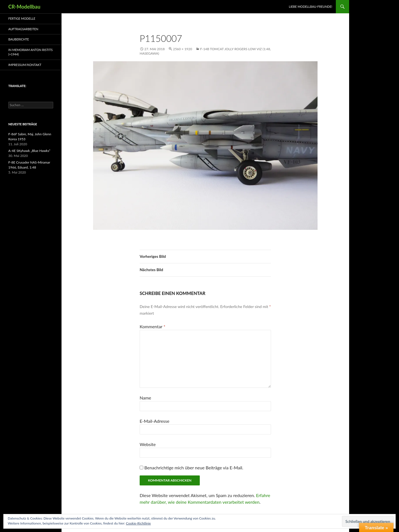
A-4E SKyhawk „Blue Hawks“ (29, 151)
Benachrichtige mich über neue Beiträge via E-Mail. (194, 468)
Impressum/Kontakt (25, 65)
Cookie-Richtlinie (139, 523)
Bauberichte (19, 39)
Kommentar (153, 326)
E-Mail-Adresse (154, 421)
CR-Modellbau (24, 7)
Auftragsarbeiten (23, 29)
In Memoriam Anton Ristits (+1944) (30, 52)
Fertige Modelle (22, 18)
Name (145, 398)
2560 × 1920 (182, 49)
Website (148, 444)
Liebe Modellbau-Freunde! (311, 7)
